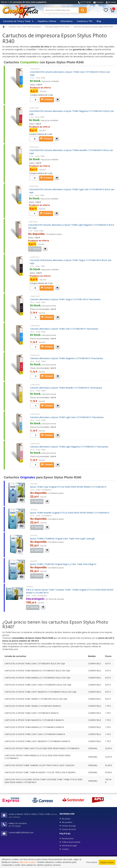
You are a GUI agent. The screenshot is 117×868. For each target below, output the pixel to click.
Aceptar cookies (107, 863)
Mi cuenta (112, 2)
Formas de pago (69, 826)
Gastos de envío (69, 829)
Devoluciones (68, 838)
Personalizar (92, 863)
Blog (99, 21)
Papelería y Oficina (47, 21)
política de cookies (27, 863)
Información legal (69, 846)
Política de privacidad (71, 842)
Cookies (65, 849)
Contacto (98, 2)
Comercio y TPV (85, 21)
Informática (66, 21)
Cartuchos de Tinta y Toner (18, 21)
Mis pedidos (67, 822)
